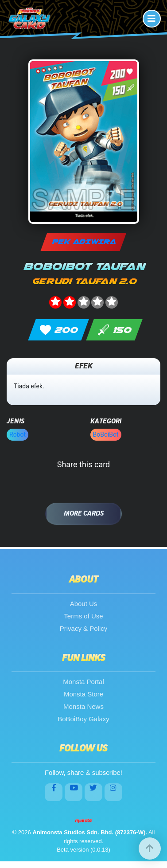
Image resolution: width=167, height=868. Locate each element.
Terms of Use (83, 616)
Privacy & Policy (84, 628)
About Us (84, 604)
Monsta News (83, 706)
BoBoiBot (106, 434)
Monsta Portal (83, 682)
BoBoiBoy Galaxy (83, 719)
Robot (17, 434)
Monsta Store (83, 694)
